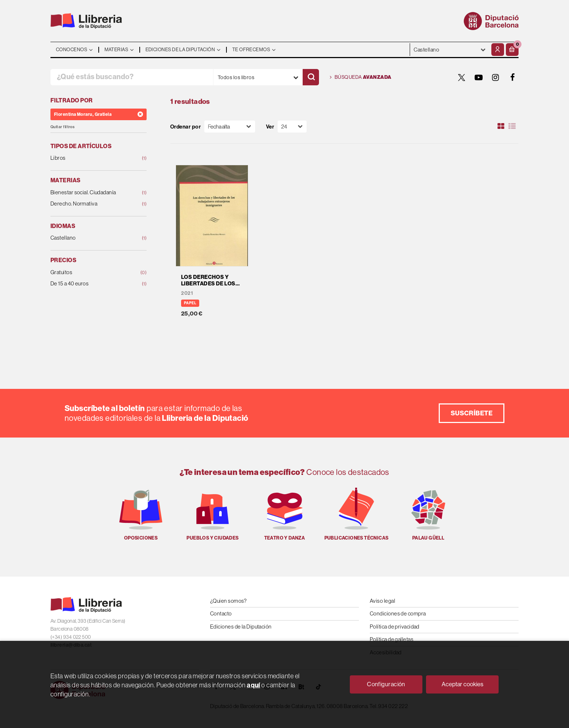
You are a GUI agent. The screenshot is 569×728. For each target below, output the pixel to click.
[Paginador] (292, 127)
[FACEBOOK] (513, 77)
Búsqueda (361, 77)
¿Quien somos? (228, 601)
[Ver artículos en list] (512, 126)
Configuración (386, 684)
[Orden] (230, 127)
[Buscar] (311, 77)
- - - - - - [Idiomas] (450, 50)
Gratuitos (90, 273)
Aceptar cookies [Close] (462, 684)
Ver (270, 127)
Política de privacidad (395, 627)
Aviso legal (382, 601)
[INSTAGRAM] (496, 77)
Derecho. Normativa (90, 204)
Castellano (90, 238)
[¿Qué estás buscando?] (132, 77)
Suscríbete (472, 413)
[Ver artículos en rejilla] (501, 126)
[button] (512, 50)
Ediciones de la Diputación (241, 627)
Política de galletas (392, 639)
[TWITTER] (462, 77)
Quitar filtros (62, 127)
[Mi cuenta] (498, 50)
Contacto (221, 613)
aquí (253, 685)
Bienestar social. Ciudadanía (90, 193)
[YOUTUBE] (479, 77)
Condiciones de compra (398, 613)
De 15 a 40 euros (90, 284)
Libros (90, 158)
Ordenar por (185, 127)
